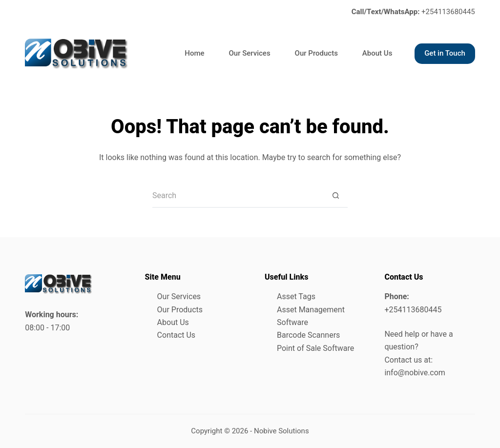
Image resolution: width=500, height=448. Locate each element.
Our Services (250, 53)
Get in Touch (445, 53)
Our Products (316, 53)
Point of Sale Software (315, 348)
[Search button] (335, 196)
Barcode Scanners (308, 335)
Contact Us (177, 335)
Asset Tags (296, 296)
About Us (377, 53)
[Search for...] (238, 196)
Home (194, 53)
